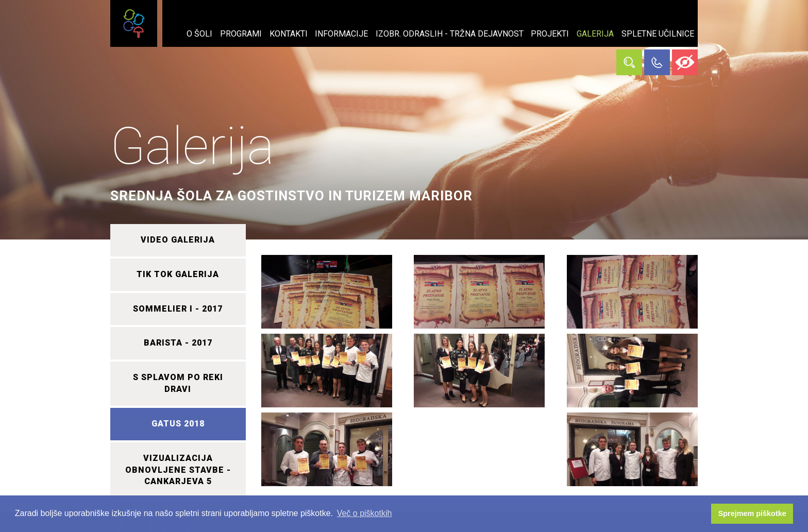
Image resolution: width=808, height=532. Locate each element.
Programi (241, 34)
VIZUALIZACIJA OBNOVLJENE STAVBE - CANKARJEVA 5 (178, 470)
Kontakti (289, 34)
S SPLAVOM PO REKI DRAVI (178, 383)
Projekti (550, 34)
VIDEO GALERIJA (178, 240)
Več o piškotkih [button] (365, 513)
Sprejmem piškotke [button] (752, 513)
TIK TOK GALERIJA (178, 274)
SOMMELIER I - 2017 (178, 309)
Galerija (595, 34)
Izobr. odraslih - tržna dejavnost (450, 34)
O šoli (199, 34)
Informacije (341, 34)
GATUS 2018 (178, 424)
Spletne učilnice (658, 34)
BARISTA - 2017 (178, 343)
